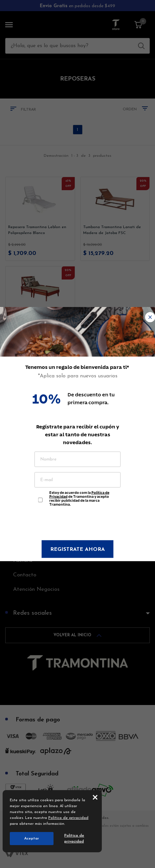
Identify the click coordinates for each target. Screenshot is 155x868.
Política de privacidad (68, 818)
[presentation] (78, 524)
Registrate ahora (77, 550)
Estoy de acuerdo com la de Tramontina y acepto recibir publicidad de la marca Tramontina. (79, 497)
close (95, 797)
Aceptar (32, 839)
